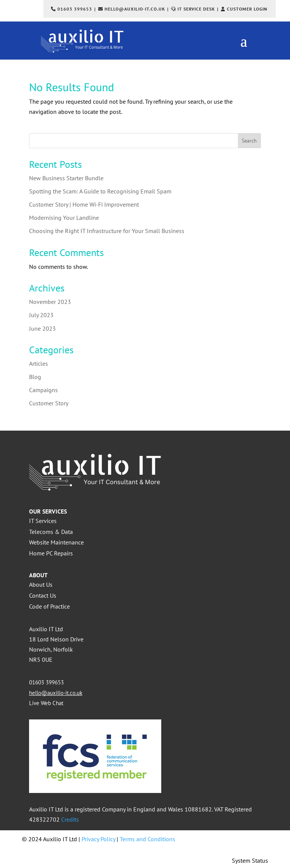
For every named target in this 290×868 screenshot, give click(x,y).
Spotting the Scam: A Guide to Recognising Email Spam (100, 191)
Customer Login (247, 9)
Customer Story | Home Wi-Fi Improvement (84, 204)
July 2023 (41, 315)
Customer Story (49, 403)
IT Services (43, 521)
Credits (70, 819)
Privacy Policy (98, 839)
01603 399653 (75, 9)
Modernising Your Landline (64, 218)
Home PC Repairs (51, 553)
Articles (39, 363)
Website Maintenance (56, 542)
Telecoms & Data (51, 532)
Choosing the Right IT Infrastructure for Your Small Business (107, 231)
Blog (35, 377)
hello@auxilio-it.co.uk (135, 9)
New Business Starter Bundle (66, 178)
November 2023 (50, 302)
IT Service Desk (196, 9)
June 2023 (42, 328)
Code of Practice (49, 606)
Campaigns (43, 390)
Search (249, 141)
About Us (41, 584)
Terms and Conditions (147, 839)
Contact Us (43, 595)
